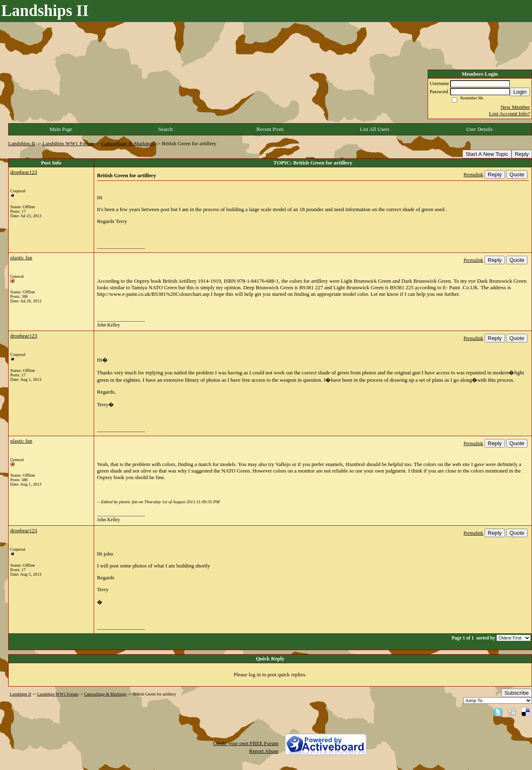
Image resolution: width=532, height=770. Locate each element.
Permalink (473, 175)
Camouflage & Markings (128, 143)
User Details (479, 129)
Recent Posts (270, 129)
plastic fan (21, 258)
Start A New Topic (487, 154)
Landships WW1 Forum (68, 143)
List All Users (374, 129)
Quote (517, 174)
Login (520, 92)
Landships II (21, 143)
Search (166, 129)
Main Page (61, 129)
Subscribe (517, 693)
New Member (515, 107)
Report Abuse (264, 751)
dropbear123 (24, 172)
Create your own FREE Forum (246, 743)
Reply (522, 154)
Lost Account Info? (509, 114)
